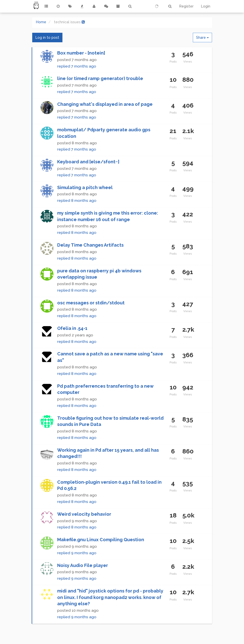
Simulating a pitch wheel (85, 187)
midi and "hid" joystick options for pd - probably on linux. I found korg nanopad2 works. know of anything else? (110, 597)
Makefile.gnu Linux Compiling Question (101, 540)
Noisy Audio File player (83, 565)
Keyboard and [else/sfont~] (88, 162)
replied (77, 66)
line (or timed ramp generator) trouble (100, 78)
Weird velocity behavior (84, 514)
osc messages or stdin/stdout (91, 303)
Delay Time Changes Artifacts (90, 245)
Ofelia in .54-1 (72, 328)
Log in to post (47, 38)
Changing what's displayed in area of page (105, 104)
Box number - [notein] (81, 53)
